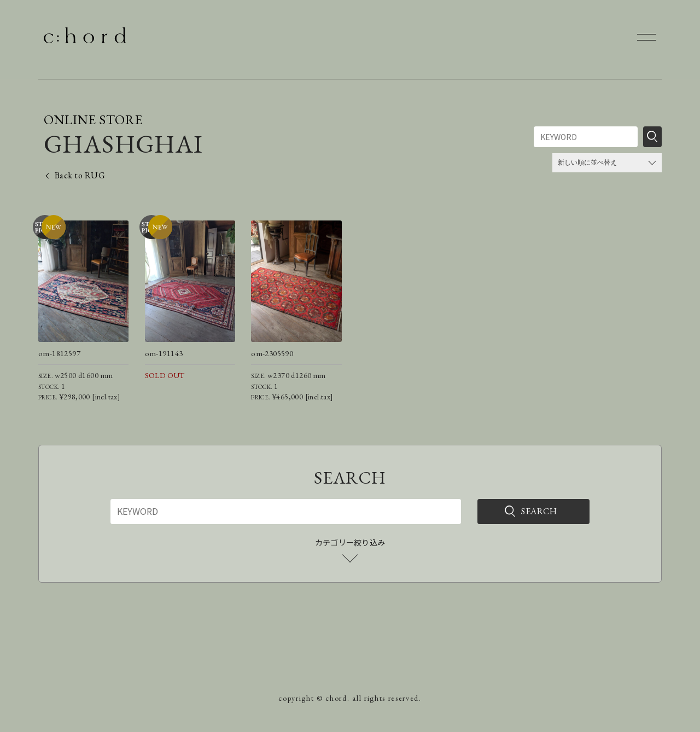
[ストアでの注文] (607, 163)
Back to (80, 175)
